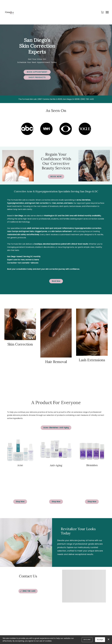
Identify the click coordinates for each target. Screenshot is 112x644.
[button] (103, 12)
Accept (100, 640)
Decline (87, 640)
